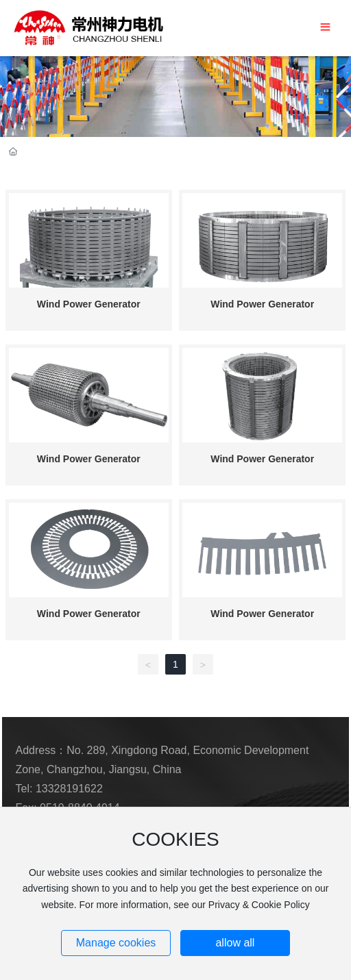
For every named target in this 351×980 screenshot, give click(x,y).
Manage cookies (116, 943)
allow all (235, 943)
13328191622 (69, 789)
